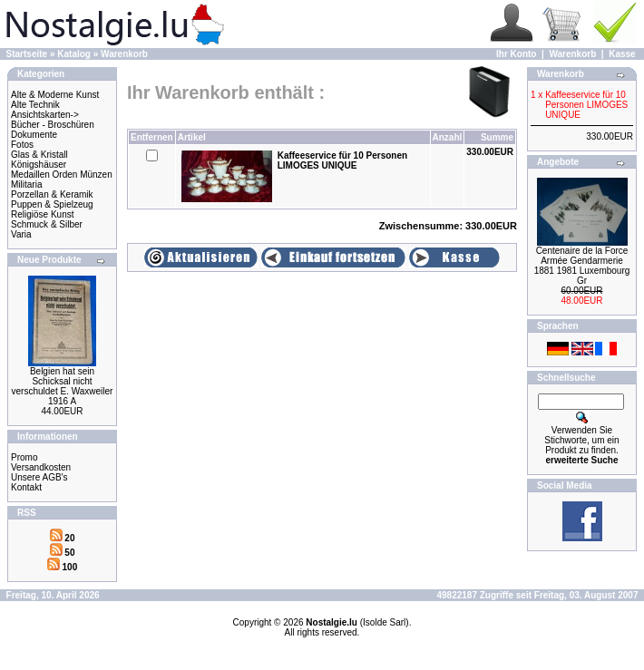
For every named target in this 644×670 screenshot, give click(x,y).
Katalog (74, 54)
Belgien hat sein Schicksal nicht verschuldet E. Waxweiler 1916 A (63, 386)
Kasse (622, 54)
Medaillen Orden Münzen (62, 175)
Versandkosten (41, 467)
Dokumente (34, 135)
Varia (21, 234)
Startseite (27, 54)
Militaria (26, 184)
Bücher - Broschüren (53, 125)
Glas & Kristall (39, 155)
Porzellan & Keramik (52, 194)
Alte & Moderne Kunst (55, 95)
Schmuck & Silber (47, 224)
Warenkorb (124, 54)
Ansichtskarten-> (45, 115)
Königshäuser (39, 165)
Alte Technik (35, 105)
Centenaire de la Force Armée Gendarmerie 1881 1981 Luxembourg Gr (582, 266)
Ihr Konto (516, 54)
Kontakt (26, 487)
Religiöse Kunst (42, 214)
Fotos (22, 145)
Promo (24, 457)
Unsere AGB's (39, 477)
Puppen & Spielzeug (52, 204)
